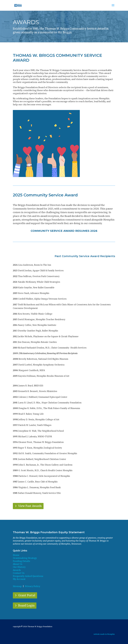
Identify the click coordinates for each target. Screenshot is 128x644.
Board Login (26, 605)
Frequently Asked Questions (28, 576)
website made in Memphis (104, 634)
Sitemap (17, 586)
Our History (19, 567)
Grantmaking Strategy (25, 558)
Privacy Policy (33, 586)
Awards (17, 570)
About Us (18, 564)
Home (16, 555)
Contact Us (19, 573)
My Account (19, 579)
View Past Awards (30, 506)
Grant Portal (27, 595)
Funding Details (21, 561)
